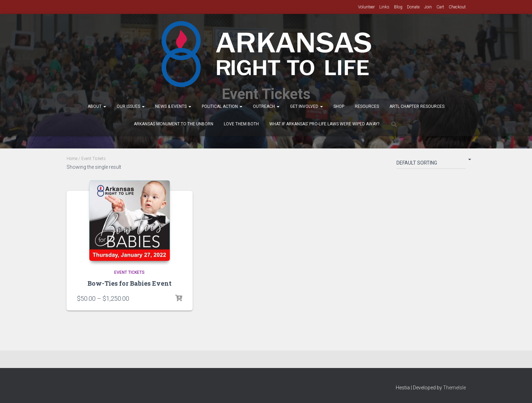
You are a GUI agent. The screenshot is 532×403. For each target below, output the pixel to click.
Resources (367, 106)
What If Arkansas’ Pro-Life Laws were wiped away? (324, 124)
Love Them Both (241, 124)
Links (384, 7)
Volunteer (366, 7)
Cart (440, 7)
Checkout (457, 7)
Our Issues (131, 106)
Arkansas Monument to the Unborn (174, 124)
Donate (413, 7)
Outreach (266, 106)
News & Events (173, 106)
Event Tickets (129, 272)
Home (72, 159)
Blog (398, 7)
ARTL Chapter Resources (417, 106)
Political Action (222, 106)
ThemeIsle (454, 388)
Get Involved (306, 106)
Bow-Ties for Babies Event (130, 283)
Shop (339, 106)
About (97, 106)
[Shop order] (431, 164)
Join (428, 7)
